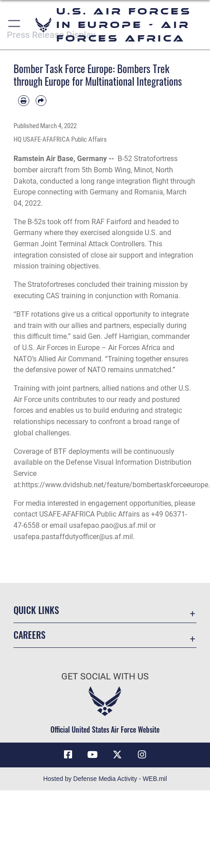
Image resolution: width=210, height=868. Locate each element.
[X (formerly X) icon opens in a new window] (117, 755)
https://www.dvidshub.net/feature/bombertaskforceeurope (115, 485)
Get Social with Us (105, 676)
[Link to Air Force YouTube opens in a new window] (93, 755)
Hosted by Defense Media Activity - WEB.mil (105, 779)
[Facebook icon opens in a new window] (68, 755)
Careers (30, 635)
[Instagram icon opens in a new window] (142, 755)
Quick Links (36, 610)
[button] (15, 25)
